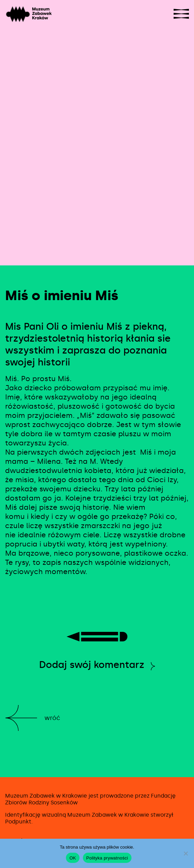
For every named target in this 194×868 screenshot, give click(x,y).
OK (73, 858)
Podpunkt (18, 822)
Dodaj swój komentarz (92, 665)
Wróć (52, 718)
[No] (186, 853)
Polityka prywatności (107, 858)
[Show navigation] (181, 14)
